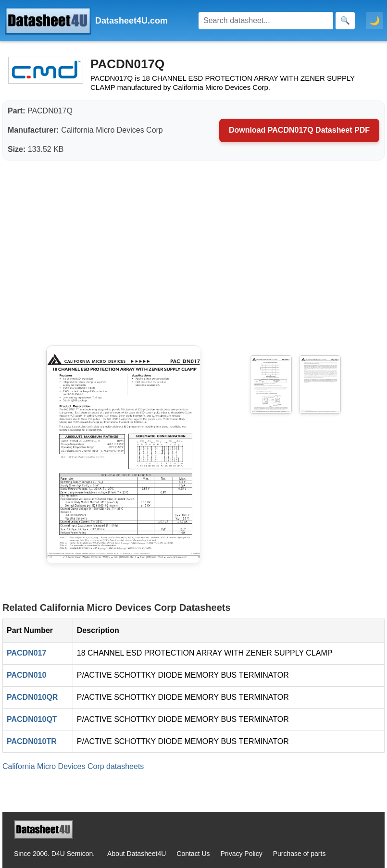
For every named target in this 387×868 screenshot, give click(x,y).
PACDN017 (26, 653)
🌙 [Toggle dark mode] (375, 21)
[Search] (266, 21)
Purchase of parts (300, 854)
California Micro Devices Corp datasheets (73, 766)
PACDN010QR (32, 697)
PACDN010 (26, 675)
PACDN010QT (32, 719)
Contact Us (193, 854)
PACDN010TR (32, 741)
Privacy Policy (242, 854)
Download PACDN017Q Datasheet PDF (299, 130)
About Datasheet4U (137, 854)
